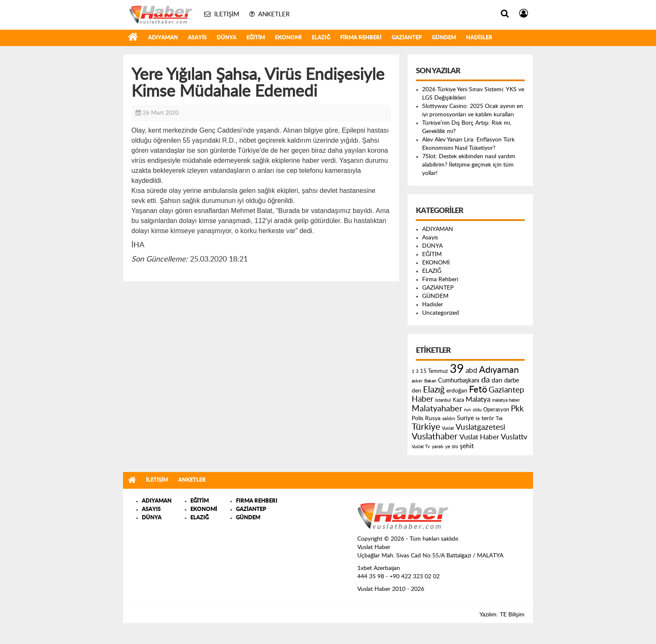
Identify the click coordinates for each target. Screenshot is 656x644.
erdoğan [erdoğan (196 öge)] (457, 391)
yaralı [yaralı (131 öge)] (438, 446)
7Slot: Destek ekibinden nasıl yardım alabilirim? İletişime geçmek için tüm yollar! (469, 165)
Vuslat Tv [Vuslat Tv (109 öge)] (421, 447)
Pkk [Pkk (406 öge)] (517, 409)
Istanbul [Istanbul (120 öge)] (443, 400)
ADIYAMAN (163, 38)
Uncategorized (441, 313)
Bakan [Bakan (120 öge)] (430, 381)
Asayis (197, 38)
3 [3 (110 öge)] (417, 371)
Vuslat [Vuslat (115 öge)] (448, 428)
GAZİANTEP (407, 38)
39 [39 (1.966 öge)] (457, 369)
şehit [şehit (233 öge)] (467, 446)
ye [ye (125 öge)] (448, 447)
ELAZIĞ (321, 38)
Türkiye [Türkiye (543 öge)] (426, 427)
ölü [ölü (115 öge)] (455, 447)
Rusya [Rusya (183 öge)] (433, 418)
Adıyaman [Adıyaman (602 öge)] (499, 370)
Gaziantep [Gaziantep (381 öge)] (506, 390)
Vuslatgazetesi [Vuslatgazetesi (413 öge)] (480, 427)
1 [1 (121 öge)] (413, 371)
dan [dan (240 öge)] (497, 380)
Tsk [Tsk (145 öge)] (499, 418)
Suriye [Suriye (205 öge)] (465, 418)
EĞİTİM (256, 38)
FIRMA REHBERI (257, 501)
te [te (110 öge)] (478, 419)
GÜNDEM (444, 38)
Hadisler (479, 38)
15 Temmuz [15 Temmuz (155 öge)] (434, 371)
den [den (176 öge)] (416, 391)
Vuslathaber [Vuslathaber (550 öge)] (435, 437)
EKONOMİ (288, 38)
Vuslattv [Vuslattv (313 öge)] (514, 437)
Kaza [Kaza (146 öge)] (458, 400)
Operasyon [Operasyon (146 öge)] (496, 410)
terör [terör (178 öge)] (488, 418)
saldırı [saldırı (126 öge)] (449, 419)
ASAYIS (151, 509)
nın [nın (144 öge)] (468, 410)
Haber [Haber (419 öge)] (423, 399)
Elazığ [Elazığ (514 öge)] (434, 390)
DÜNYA (227, 38)
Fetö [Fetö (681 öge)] (478, 390)
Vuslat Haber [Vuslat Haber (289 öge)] (479, 437)
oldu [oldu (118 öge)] (477, 410)
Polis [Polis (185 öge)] (418, 418)
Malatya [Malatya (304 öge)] (478, 399)
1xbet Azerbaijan (379, 568)
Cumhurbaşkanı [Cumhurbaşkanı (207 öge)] (459, 381)
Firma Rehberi (361, 38)
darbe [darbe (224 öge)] (512, 381)
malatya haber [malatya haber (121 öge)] (506, 400)
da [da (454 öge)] (486, 380)
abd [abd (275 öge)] (471, 371)
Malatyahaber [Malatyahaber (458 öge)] (437, 409)
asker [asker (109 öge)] (417, 381)
